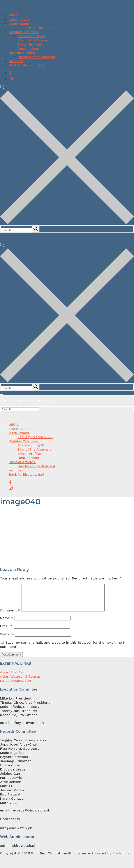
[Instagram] (11, 79)
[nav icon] (2, 394)
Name (7, 623)
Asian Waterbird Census (20, 682)
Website (7, 639)
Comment (10, 616)
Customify (121, 858)
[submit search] (36, 229)
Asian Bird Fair (12, 678)
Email (6, 631)
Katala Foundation (15, 686)
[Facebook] (10, 73)
